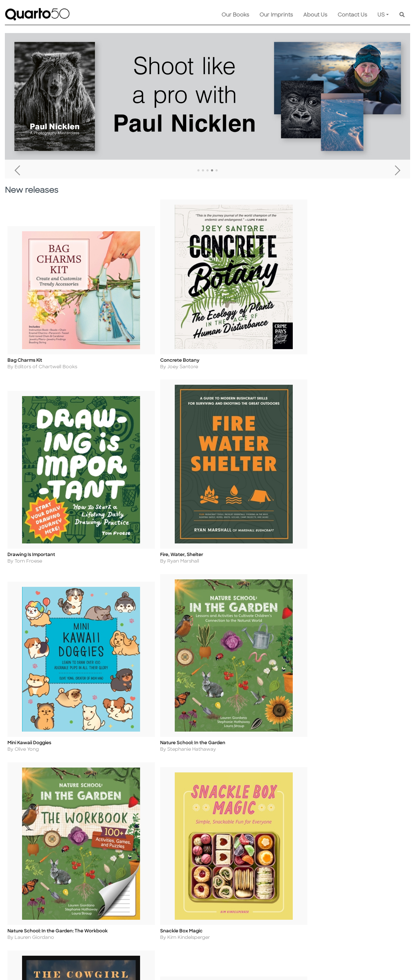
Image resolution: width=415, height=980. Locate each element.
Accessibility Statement (118, 934)
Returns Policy (185, 881)
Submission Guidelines (259, 873)
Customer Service (190, 864)
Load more (210, 442)
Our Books (235, 15)
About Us (315, 15)
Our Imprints (276, 15)
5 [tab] (217, 171)
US (381, 15)
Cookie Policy (107, 881)
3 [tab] (207, 171)
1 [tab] (198, 171)
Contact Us (352, 15)
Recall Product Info (255, 916)
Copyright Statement (116, 890)
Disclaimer (180, 908)
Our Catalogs (184, 899)
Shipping (178, 873)
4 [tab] (212, 171)
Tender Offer (247, 925)
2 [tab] (203, 171)
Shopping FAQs (186, 890)
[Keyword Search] (402, 15)
